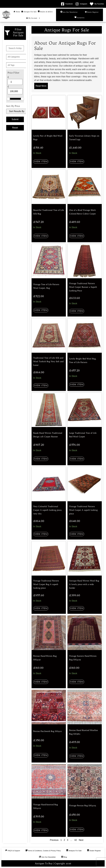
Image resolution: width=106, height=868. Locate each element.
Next (81, 840)
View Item (41, 161)
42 (76, 840)
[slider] (8, 99)
